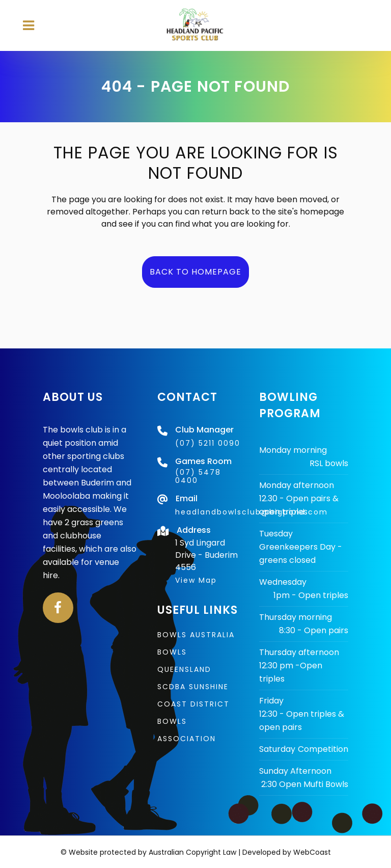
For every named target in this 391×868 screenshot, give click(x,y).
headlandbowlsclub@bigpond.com (252, 512)
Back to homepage (195, 272)
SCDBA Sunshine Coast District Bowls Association (193, 713)
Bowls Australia (196, 635)
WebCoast (312, 852)
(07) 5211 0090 (208, 443)
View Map (196, 580)
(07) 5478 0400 (198, 476)
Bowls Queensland (184, 661)
